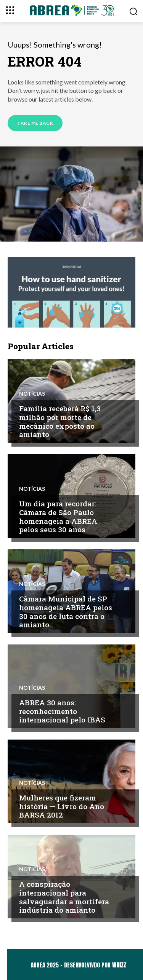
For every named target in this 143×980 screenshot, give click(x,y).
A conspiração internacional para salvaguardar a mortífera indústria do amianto (64, 897)
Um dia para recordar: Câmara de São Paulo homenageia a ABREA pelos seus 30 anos (58, 516)
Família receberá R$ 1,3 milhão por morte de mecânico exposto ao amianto (60, 421)
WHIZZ (119, 965)
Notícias (32, 394)
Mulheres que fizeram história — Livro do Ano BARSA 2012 (62, 806)
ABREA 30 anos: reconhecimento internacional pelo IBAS (62, 711)
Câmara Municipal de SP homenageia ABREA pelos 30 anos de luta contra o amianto (66, 612)
